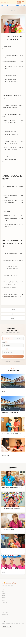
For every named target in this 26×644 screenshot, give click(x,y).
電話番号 (5, 349)
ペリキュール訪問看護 (7, 637)
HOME (2, 5)
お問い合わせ (4, 604)
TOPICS (7, 5)
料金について (4, 611)
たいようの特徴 (4, 609)
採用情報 (3, 600)
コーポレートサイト (7, 633)
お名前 (5, 343)
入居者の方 (4, 613)
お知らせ (3, 602)
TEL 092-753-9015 (5, 617)
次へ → (13, 357)
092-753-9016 (12, 363)
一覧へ (13, 314)
